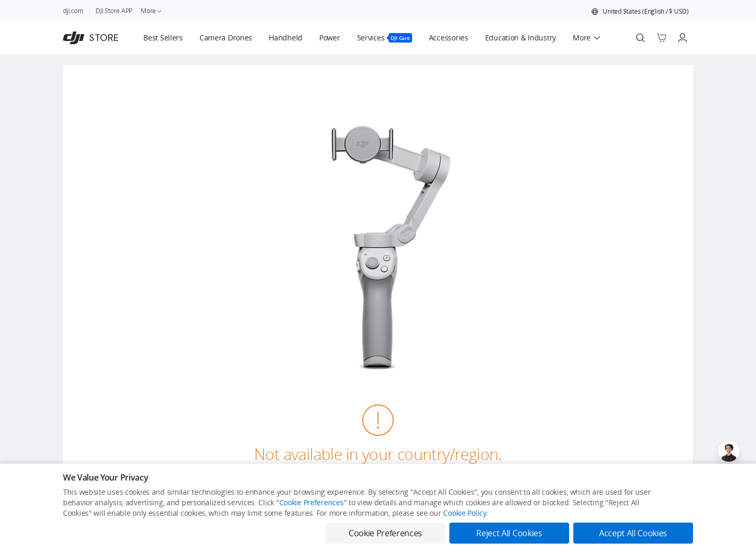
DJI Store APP (114, 11)
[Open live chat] (729, 451)
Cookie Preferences (312, 502)
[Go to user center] (682, 38)
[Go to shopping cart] (661, 38)
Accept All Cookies (633, 533)
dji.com (73, 11)
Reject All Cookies (509, 533)
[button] (640, 12)
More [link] (152, 11)
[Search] (640, 38)
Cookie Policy (465, 513)
